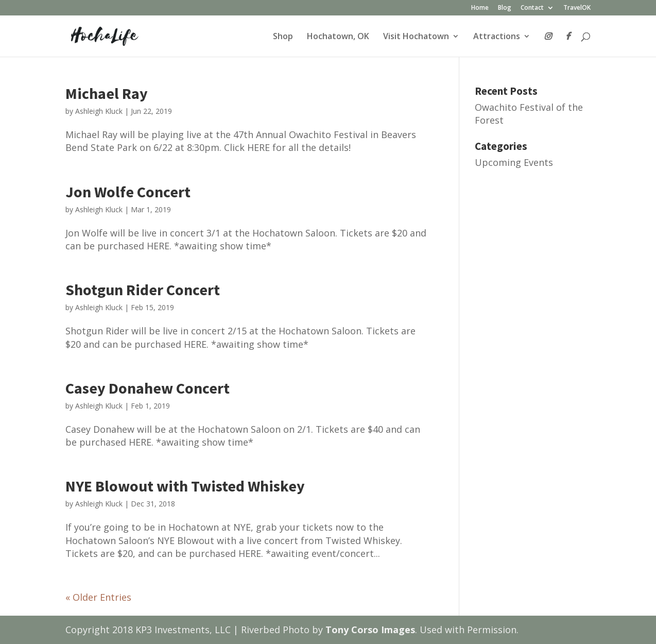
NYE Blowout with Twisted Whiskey (185, 486)
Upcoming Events (514, 162)
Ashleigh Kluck (99, 111)
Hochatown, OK (338, 37)
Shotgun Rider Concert (143, 290)
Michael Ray (107, 93)
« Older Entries (98, 597)
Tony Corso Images (370, 630)
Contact (532, 8)
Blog (505, 8)
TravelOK (577, 8)
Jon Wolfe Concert (128, 192)
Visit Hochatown (416, 37)
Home (480, 8)
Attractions (497, 37)
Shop (283, 37)
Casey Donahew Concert (148, 388)
